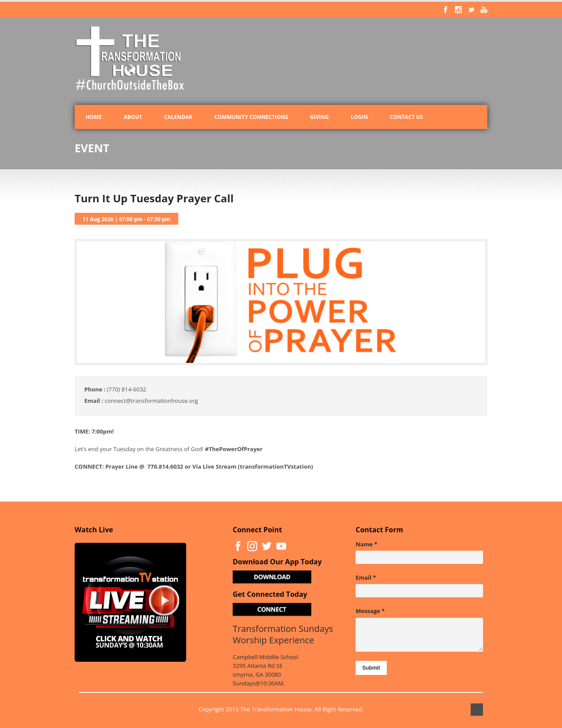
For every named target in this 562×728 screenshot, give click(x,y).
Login (359, 117)
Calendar (178, 117)
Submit (371, 668)
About (133, 117)
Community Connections (251, 117)
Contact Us (407, 117)
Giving (319, 117)
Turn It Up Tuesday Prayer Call (154, 198)
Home (94, 117)
